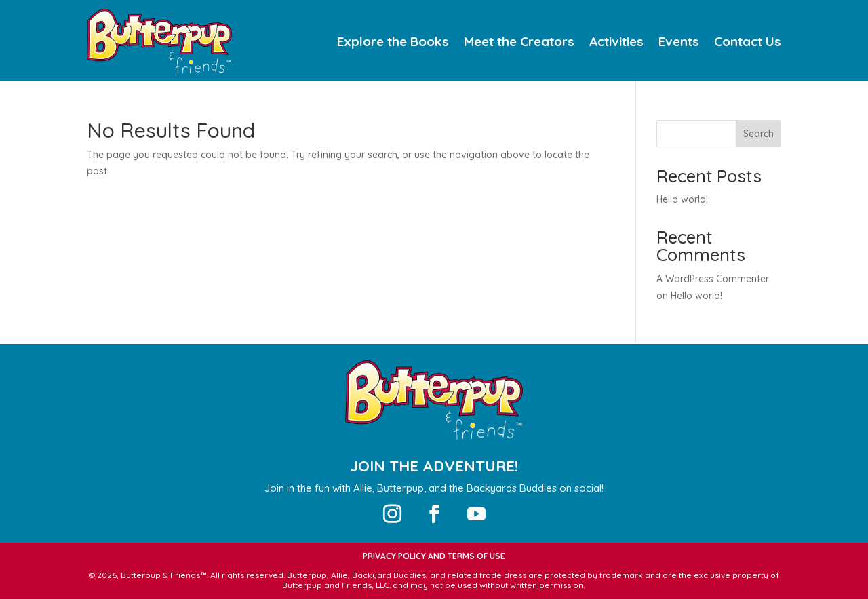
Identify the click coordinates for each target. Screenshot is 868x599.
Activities (616, 43)
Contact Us (748, 43)
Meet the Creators (519, 43)
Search (758, 134)
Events (679, 43)
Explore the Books (393, 43)
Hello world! (682, 199)
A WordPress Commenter (713, 279)
